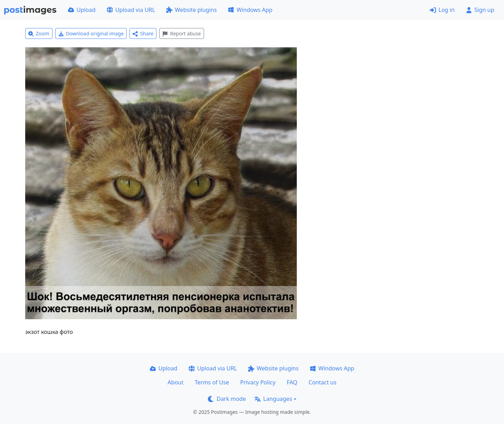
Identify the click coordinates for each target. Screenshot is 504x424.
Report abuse (181, 33)
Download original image (91, 33)
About (176, 382)
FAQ (292, 382)
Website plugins (191, 10)
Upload (82, 10)
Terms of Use (212, 382)
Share (143, 33)
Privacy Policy (258, 382)
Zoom (39, 33)
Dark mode (227, 399)
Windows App (250, 10)
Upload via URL (131, 10)
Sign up (480, 10)
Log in (442, 10)
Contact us (323, 382)
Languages (273, 399)
